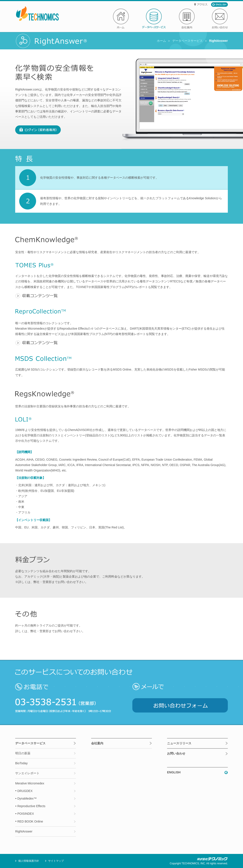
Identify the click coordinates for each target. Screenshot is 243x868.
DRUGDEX (25, 791)
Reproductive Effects (31, 806)
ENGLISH (174, 772)
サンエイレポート (27, 773)
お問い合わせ (176, 753)
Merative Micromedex (30, 783)
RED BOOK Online (30, 821)
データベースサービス (187, 41)
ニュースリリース (179, 743)
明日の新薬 (23, 753)
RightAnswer (24, 831)
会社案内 (97, 743)
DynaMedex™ (27, 798)
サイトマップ (56, 861)
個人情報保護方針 (29, 861)
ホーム (161, 41)
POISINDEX (26, 814)
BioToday (21, 763)
